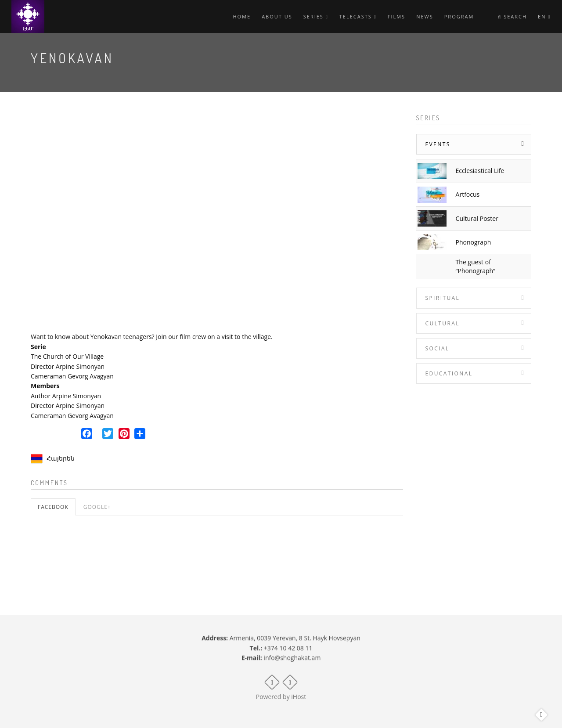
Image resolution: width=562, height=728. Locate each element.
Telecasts (358, 16)
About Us (277, 16)
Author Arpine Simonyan (66, 396)
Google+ (97, 507)
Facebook (53, 507)
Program (459, 16)
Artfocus (468, 194)
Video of (217, 220)
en (544, 16)
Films (396, 16)
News (425, 16)
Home (242, 16)
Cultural (443, 323)
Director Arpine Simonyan (68, 366)
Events (438, 144)
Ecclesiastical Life (480, 171)
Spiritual (443, 298)
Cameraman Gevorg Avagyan (72, 376)
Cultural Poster (477, 218)
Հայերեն (61, 458)
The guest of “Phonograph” (476, 266)
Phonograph (474, 242)
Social (438, 348)
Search (512, 16)
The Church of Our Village (67, 356)
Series (316, 16)
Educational (449, 373)
